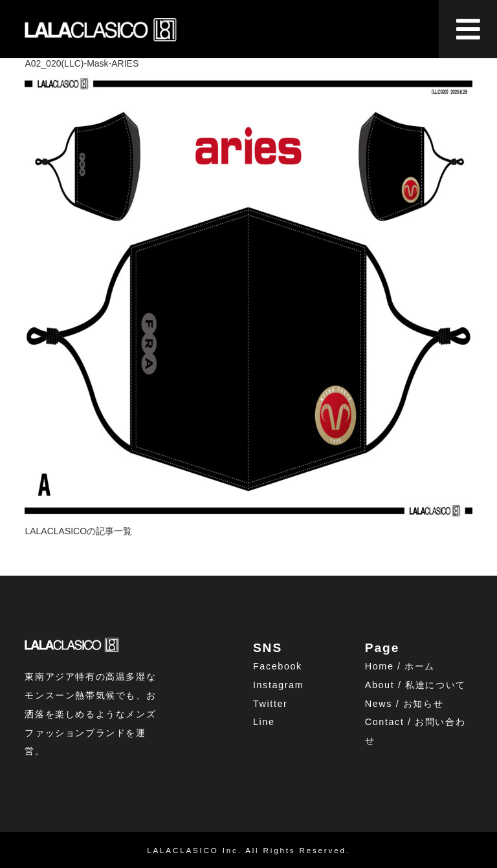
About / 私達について (415, 685)
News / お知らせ (404, 704)
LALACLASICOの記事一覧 (78, 531)
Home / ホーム (400, 666)
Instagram (278, 685)
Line (264, 722)
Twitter (271, 704)
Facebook (278, 666)
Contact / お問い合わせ (415, 731)
